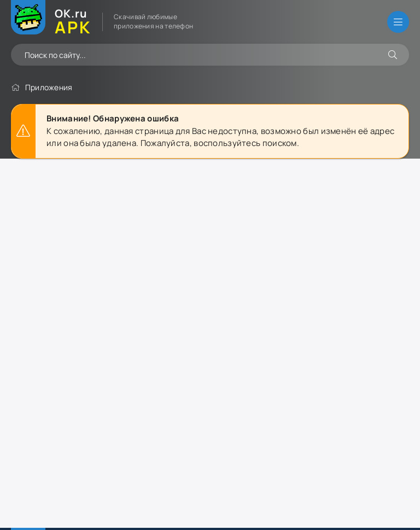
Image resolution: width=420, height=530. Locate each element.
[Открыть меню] (398, 22)
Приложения (49, 87)
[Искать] (393, 55)
